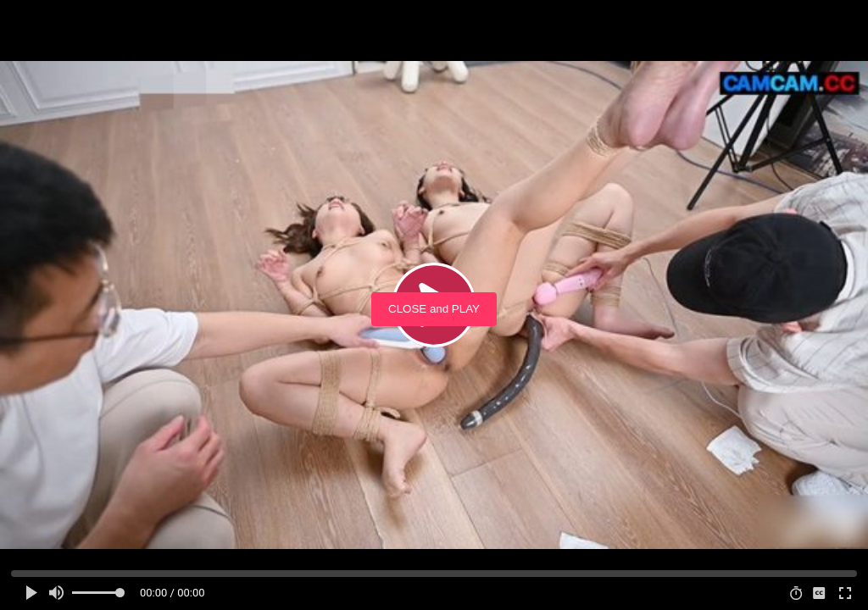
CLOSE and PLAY (434, 309)
